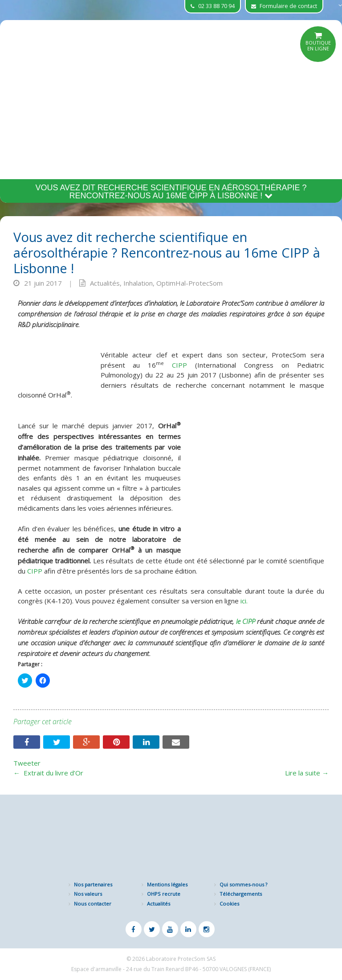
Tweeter (27, 763)
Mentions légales (167, 884)
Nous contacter (93, 904)
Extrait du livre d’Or (48, 773)
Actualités (105, 283)
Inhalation (138, 283)
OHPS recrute (164, 894)
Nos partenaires (93, 884)
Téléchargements (241, 894)
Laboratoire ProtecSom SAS (181, 959)
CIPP (175, 365)
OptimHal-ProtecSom (189, 283)
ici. (244, 601)
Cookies (229, 904)
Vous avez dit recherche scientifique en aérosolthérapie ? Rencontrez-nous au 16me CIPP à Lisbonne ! (171, 192)
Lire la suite (307, 773)
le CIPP (247, 621)
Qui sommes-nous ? (243, 884)
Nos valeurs (88, 894)
